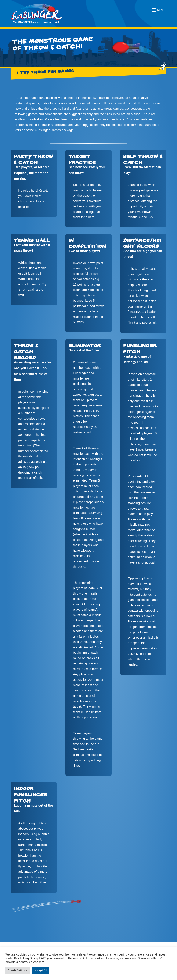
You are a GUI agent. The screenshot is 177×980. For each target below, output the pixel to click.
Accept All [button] (41, 970)
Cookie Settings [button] (17, 970)
